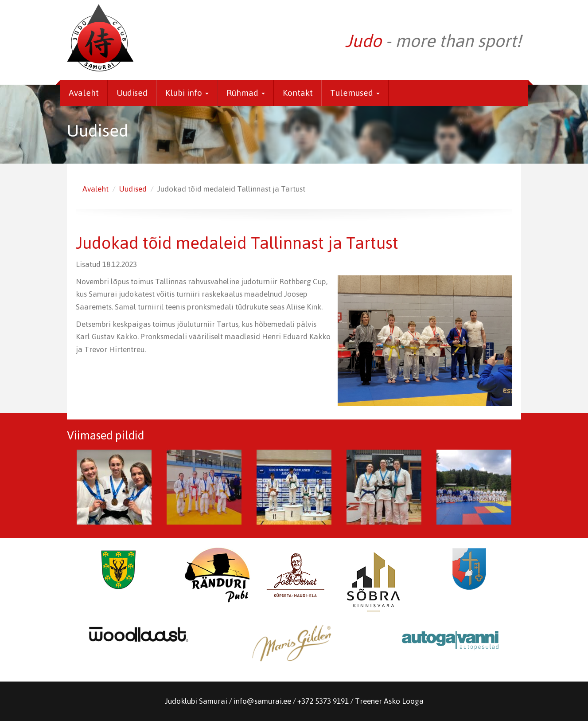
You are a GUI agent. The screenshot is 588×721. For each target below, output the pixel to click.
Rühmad (246, 93)
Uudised (132, 93)
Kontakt (298, 93)
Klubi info (187, 93)
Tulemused (355, 93)
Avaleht (84, 93)
